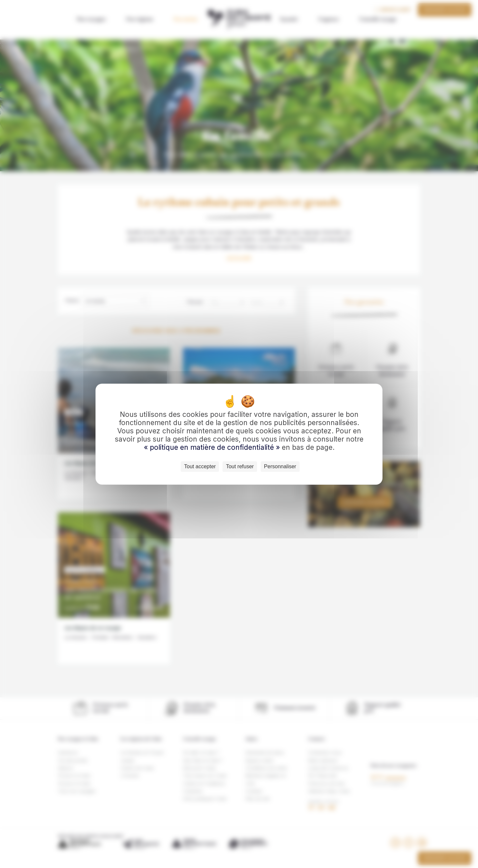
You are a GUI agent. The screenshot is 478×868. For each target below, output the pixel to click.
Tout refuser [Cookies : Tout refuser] (240, 466)
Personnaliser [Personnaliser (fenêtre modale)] (280, 466)
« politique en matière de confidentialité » (213, 447)
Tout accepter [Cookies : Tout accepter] (200, 466)
